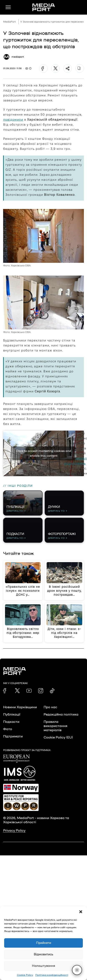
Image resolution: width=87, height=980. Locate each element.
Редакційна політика (61, 714)
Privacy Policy (14, 831)
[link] (6, 691)
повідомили (13, 119)
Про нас (50, 707)
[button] (81, 912)
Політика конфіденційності (52, 975)
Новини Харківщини (20, 707)
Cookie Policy (25, 975)
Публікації (12, 714)
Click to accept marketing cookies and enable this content (44, 453)
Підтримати (13, 736)
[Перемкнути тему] (77, 970)
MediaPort (9, 22)
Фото (8, 729)
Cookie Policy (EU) (58, 737)
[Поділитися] (68, 68)
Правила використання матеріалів (55, 726)
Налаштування (43, 966)
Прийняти (44, 943)
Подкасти (11, 722)
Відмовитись (43, 954)
